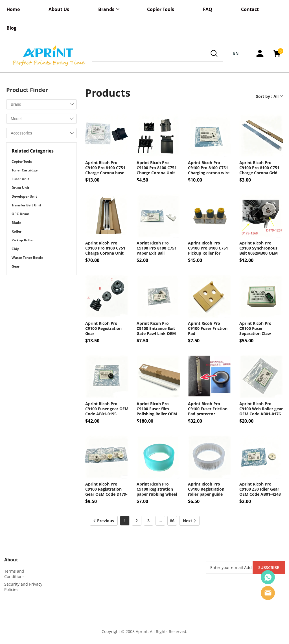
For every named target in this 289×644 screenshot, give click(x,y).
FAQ (208, 9)
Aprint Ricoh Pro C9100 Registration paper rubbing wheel (157, 489)
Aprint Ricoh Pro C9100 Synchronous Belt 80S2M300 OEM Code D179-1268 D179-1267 (261, 248)
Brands (106, 9)
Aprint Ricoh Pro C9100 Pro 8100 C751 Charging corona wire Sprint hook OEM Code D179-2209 (209, 168)
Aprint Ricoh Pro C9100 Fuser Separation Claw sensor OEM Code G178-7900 (256, 328)
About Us (59, 9)
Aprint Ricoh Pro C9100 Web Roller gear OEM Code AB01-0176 (261, 409)
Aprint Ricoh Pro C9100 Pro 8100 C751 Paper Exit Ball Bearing (157, 248)
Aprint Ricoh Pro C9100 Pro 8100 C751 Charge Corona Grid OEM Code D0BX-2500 (260, 168)
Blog (11, 28)
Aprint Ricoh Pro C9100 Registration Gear (103, 328)
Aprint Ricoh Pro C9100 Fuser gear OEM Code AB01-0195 (107, 409)
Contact (250, 9)
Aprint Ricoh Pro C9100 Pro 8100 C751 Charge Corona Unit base (157, 168)
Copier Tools (161, 9)
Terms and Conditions (14, 574)
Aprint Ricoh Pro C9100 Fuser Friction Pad (208, 328)
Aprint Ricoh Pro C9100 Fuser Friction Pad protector (208, 409)
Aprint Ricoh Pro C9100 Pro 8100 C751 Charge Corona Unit (105, 248)
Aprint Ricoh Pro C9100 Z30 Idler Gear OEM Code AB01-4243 (260, 489)
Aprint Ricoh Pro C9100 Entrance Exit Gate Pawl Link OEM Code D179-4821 (156, 328)
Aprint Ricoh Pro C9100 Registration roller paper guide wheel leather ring (206, 489)
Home (13, 9)
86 (172, 521)
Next (189, 521)
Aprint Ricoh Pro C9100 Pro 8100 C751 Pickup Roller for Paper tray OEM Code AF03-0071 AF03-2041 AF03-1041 (209, 248)
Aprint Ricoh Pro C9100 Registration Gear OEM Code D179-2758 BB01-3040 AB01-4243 (107, 489)
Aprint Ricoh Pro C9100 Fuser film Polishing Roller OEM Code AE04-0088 (157, 409)
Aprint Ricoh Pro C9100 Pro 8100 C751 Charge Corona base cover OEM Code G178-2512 (105, 168)
